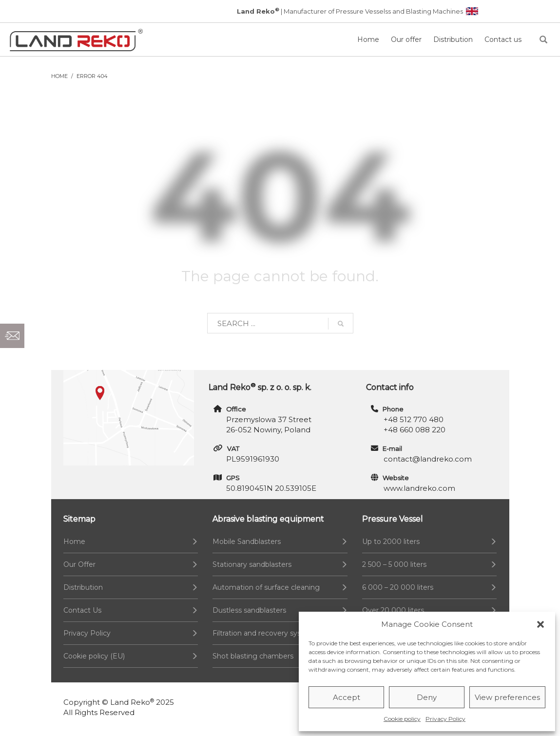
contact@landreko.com (428, 459)
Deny (427, 697)
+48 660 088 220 (415, 430)
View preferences (507, 697)
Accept (347, 697)
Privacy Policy (445, 719)
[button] (541, 624)
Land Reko (132, 702)
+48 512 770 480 (414, 419)
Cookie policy (402, 719)
